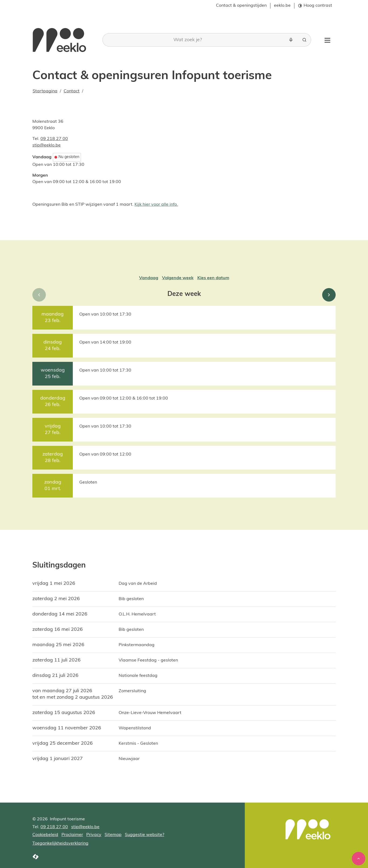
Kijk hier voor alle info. (156, 205)
